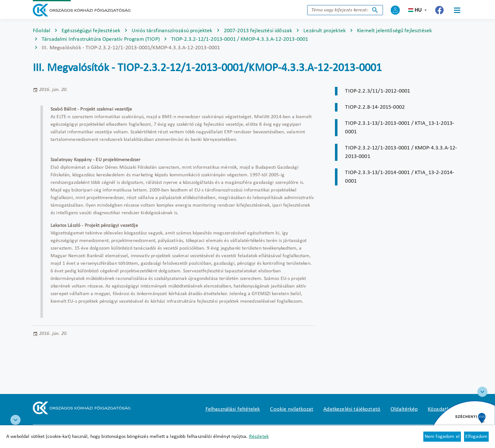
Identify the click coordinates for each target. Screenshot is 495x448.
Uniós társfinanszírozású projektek (172, 31)
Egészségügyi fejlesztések (91, 31)
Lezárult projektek (325, 31)
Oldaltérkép (404, 409)
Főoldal (42, 31)
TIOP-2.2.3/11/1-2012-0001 (378, 91)
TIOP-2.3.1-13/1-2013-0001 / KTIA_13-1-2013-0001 (400, 128)
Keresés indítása (375, 10)
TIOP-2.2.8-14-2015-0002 (375, 107)
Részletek (259, 437)
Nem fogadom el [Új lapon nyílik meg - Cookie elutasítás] (442, 437)
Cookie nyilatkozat (292, 409)
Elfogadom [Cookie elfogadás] (476, 437)
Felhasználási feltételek (233, 409)
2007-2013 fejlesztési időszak (258, 31)
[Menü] (457, 10)
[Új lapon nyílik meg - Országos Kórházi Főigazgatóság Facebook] (439, 10)
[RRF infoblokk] (15, 420)
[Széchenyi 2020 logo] (482, 392)
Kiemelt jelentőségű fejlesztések (394, 31)
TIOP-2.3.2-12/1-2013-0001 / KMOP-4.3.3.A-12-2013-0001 (240, 39)
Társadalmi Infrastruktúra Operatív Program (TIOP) (101, 39)
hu (418, 10)
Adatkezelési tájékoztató (352, 409)
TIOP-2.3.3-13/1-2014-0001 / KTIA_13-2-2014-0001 (400, 177)
